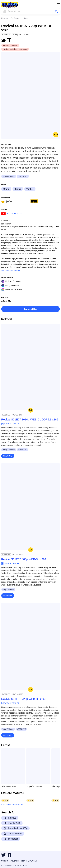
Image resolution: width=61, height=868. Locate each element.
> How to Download (10, 45)
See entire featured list (12, 805)
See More (8, 456)
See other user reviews (10, 270)
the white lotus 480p (15, 828)
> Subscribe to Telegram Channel (15, 49)
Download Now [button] (30, 309)
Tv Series (15, 18)
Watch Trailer (12, 213)
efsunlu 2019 (12, 823)
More (25, 18)
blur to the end (13, 834)
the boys (10, 818)
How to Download (29, 861)
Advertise (15, 861)
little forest (11, 839)
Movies (4, 18)
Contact (5, 861)
